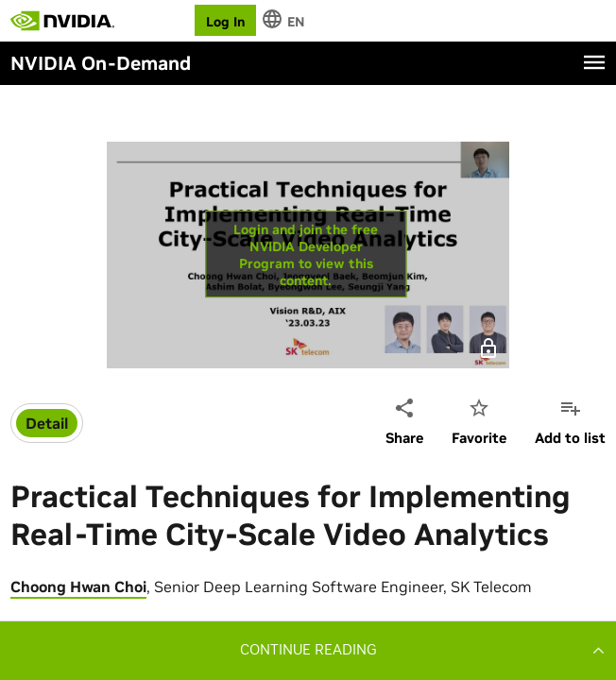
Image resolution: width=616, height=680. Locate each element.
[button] (308, 650)
